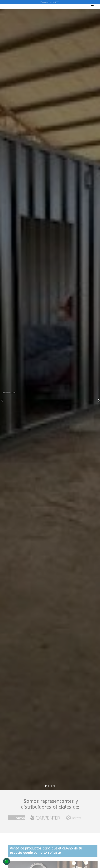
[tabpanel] (50, 399)
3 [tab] (51, 787)
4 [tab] (54, 787)
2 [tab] (49, 787)
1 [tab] (46, 787)
